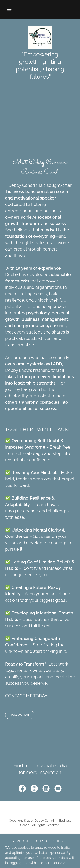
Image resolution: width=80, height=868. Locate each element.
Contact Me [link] (40, 835)
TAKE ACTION (17, 715)
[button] (9, 9)
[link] (40, 37)
